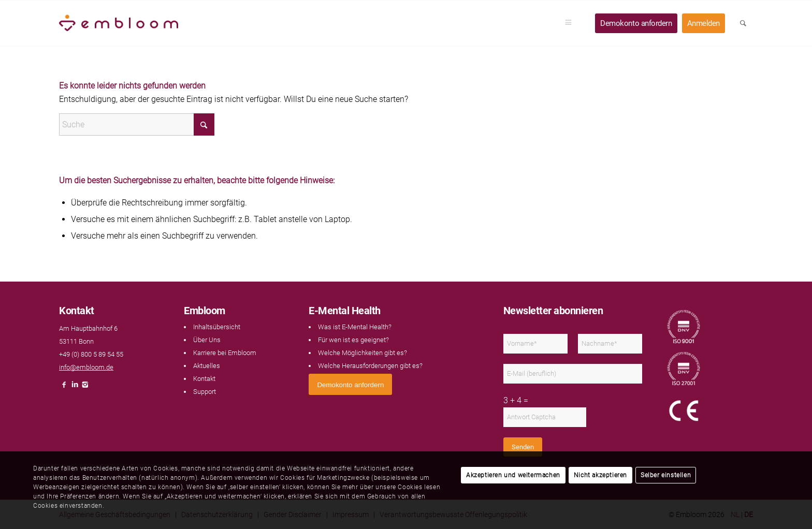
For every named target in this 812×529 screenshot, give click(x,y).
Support (205, 392)
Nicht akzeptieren (600, 475)
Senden (523, 447)
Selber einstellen (666, 475)
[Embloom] (119, 23)
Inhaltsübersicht (217, 327)
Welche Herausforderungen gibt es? (370, 366)
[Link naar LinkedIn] (75, 387)
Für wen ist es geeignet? (353, 340)
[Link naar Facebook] (64, 387)
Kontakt (204, 379)
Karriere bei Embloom (225, 353)
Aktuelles (207, 366)
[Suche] (137, 124)
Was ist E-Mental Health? (355, 327)
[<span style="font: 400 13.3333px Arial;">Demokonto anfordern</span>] (350, 384)
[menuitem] (572, 23)
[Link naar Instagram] (85, 387)
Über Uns (207, 340)
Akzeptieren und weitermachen (513, 475)
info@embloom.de (86, 367)
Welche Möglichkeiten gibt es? (363, 353)
